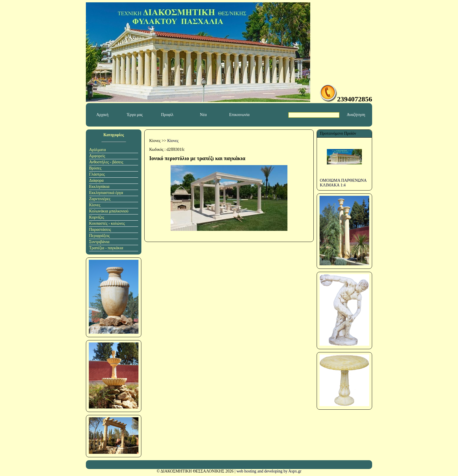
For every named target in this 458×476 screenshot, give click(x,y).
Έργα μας (135, 115)
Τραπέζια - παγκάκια (106, 248)
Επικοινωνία (240, 115)
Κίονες (95, 205)
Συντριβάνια (99, 242)
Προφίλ (167, 115)
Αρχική (102, 115)
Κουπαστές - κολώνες (107, 223)
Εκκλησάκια (99, 187)
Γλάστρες (97, 174)
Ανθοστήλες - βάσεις (106, 162)
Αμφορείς (97, 156)
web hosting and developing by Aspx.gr (269, 471)
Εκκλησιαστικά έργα (106, 193)
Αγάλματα (97, 150)
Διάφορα (96, 180)
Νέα (203, 115)
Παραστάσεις (100, 230)
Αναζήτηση (356, 115)
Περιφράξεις (99, 236)
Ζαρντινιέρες (100, 199)
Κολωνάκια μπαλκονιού (109, 211)
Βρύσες (95, 168)
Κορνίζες (97, 217)
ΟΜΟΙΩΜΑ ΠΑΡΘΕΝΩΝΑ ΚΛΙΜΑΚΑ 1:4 (343, 183)
